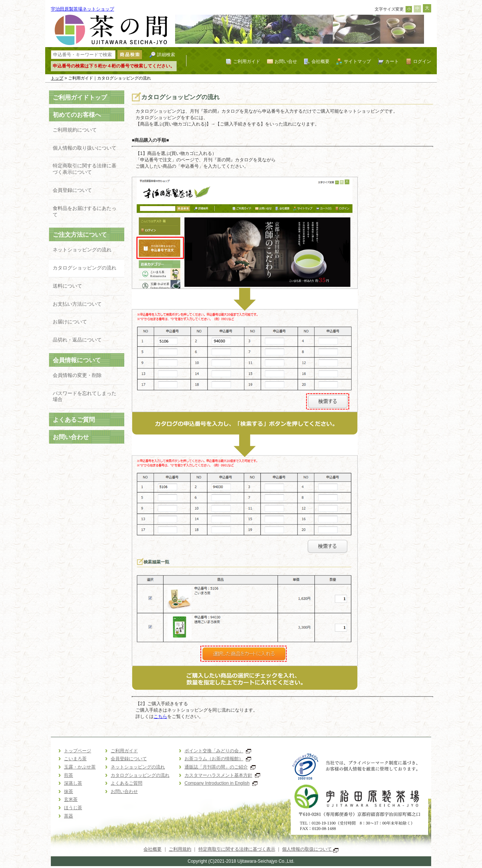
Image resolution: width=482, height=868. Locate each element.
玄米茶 (71, 799)
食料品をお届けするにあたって (85, 211)
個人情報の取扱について (310, 849)
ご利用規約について (75, 130)
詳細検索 (166, 54)
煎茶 (69, 775)
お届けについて (70, 322)
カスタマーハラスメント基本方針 (222, 775)
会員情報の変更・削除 (77, 375)
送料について (67, 286)
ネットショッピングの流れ (82, 250)
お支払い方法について (77, 304)
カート (392, 61)
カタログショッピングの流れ (85, 268)
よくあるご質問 (74, 420)
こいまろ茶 (75, 759)
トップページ (78, 751)
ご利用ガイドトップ (80, 97)
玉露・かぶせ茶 (80, 767)
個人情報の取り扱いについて (85, 148)
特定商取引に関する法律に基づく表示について (85, 169)
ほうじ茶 (73, 808)
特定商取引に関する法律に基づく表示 (237, 849)
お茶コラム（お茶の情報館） (218, 759)
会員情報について (77, 360)
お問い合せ (286, 61)
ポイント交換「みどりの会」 (218, 751)
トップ (57, 78)
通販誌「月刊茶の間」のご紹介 (220, 767)
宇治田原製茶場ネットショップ (82, 9)
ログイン (422, 61)
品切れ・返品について (77, 340)
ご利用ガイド (247, 61)
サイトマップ (357, 61)
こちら (160, 716)
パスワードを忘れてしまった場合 (85, 396)
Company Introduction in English (221, 783)
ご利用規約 (180, 849)
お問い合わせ (71, 437)
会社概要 (320, 61)
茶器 (69, 816)
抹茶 (69, 791)
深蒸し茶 (73, 783)
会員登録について (72, 190)
